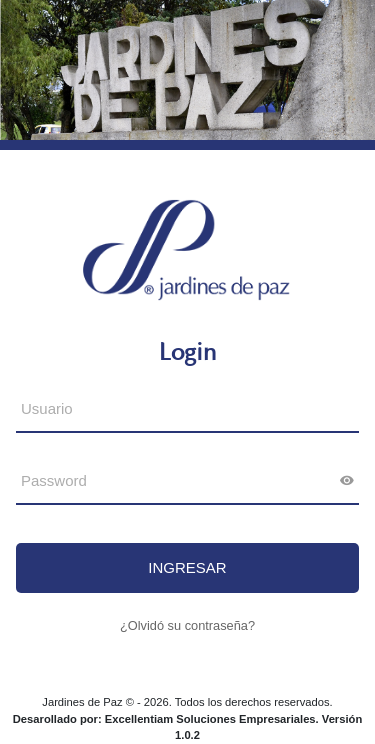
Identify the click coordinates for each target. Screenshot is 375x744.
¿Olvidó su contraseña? (187, 625)
